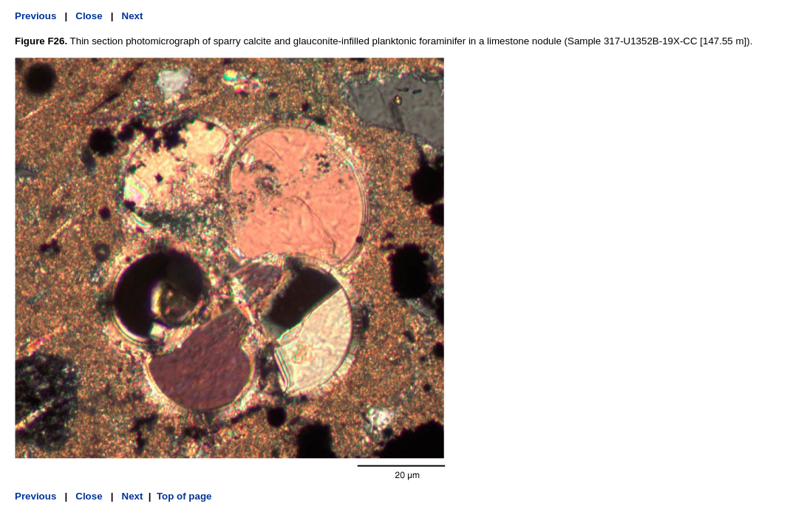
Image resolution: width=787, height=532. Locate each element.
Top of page (184, 496)
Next (133, 16)
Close (89, 16)
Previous (35, 16)
